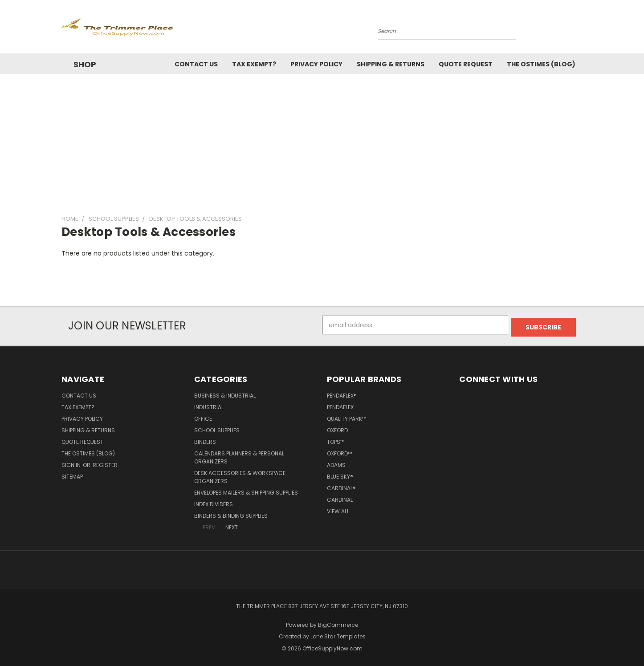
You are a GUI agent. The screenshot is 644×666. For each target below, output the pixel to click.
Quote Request (466, 64)
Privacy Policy (316, 64)
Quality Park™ (346, 416)
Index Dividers (214, 502)
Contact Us (196, 64)
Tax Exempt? (254, 64)
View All (338, 509)
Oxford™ (339, 451)
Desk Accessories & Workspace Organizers (240, 475)
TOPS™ (336, 440)
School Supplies (217, 428)
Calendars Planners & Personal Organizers (239, 455)
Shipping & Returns (391, 64)
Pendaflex (340, 405)
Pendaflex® (342, 393)
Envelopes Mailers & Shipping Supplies (246, 490)
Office (203, 416)
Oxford (337, 428)
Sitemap (72, 474)
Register (105, 463)
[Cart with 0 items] (580, 29)
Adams (336, 463)
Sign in (72, 463)
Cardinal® (341, 486)
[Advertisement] (322, 141)
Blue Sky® (340, 474)
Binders (205, 440)
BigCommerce (338, 623)
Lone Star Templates (338, 635)
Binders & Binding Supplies (231, 514)
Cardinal (340, 497)
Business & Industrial (225, 393)
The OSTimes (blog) (541, 64)
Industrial (209, 405)
